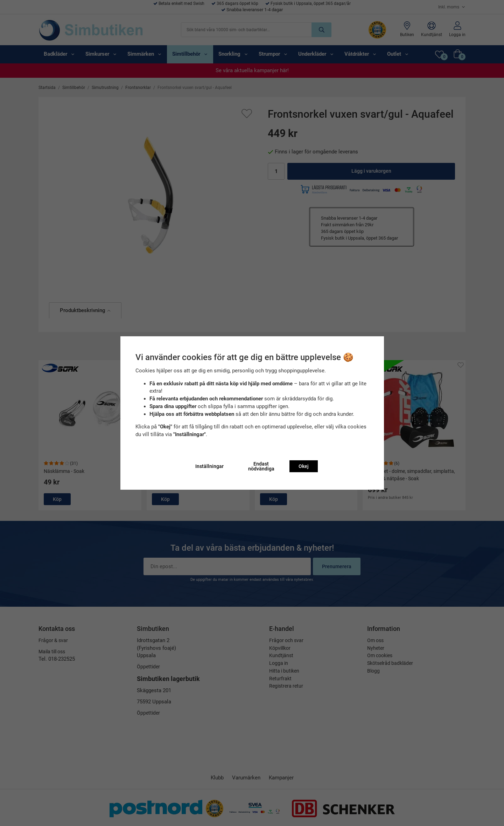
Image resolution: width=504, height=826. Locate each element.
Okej (304, 466)
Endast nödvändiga (261, 466)
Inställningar (209, 466)
